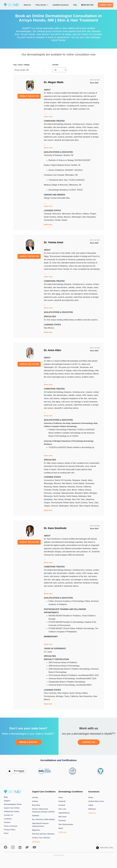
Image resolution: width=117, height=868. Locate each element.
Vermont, (55, 506)
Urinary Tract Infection (41, 838)
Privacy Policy (10, 830)
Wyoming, (48, 487)
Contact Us (8, 815)
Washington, (77, 217)
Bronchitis (36, 805)
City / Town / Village (21, 65)
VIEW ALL (36, 842)
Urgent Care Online (12, 808)
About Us (27, 5)
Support (7, 801)
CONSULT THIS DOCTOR (29, 96)
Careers (7, 822)
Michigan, (94, 493)
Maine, (86, 493)
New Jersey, (59, 499)
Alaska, (60, 217)
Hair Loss (62, 809)
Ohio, (83, 499)
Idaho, (90, 480)
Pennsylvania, (57, 503)
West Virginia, (85, 506)
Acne (61, 797)
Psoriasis (62, 820)
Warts (61, 828)
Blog (6, 797)
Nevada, (68, 499)
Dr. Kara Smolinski (55, 528)
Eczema (62, 805)
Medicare (92, 809)
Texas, (91, 503)
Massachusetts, (68, 493)
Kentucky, (48, 493)
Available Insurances (61, 5)
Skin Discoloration (66, 824)
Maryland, (79, 493)
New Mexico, (77, 214)
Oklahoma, (90, 499)
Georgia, (63, 490)
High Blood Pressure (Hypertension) (40, 825)
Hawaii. (64, 220)
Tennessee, (90, 483)
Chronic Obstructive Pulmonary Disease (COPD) (43, 810)
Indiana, (86, 214)
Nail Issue (63, 817)
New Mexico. (49, 328)
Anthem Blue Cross (96, 801)
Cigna (91, 805)
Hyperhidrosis (64, 813)
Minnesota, (67, 214)
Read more (48, 225)
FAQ (75, 5)
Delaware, (77, 480)
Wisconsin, (57, 214)
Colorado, (48, 214)
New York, (76, 499)
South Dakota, (79, 483)
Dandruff (62, 801)
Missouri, (68, 217)
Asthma (35, 801)
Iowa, (69, 490)
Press (6, 833)
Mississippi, (49, 483)
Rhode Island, (69, 503)
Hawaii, (84, 480)
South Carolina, (50, 217)
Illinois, (75, 490)
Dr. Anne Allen (53, 350)
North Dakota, (72, 496)
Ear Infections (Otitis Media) (43, 819)
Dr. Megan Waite (54, 82)
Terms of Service (11, 826)
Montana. (95, 506)
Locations (8, 819)
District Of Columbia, (63, 480)
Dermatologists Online (13, 804)
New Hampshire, (89, 217)
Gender (56, 65)
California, (88, 487)
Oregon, (93, 214)
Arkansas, (72, 487)
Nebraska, (83, 496)
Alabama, (63, 487)
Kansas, (88, 490)
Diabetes (36, 816)
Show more (48, 117)
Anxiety (35, 797)
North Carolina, (60, 496)
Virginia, (47, 506)
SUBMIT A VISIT (106, 5)
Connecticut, (49, 220)
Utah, (97, 503)
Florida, (58, 220)
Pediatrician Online (12, 812)
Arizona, (80, 487)
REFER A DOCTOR (28, 742)
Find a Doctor (42, 5)
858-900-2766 (87, 5)
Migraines (36, 830)
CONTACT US (89, 742)
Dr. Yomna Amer (54, 242)
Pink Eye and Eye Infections (43, 834)
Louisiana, (57, 493)
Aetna (91, 797)
